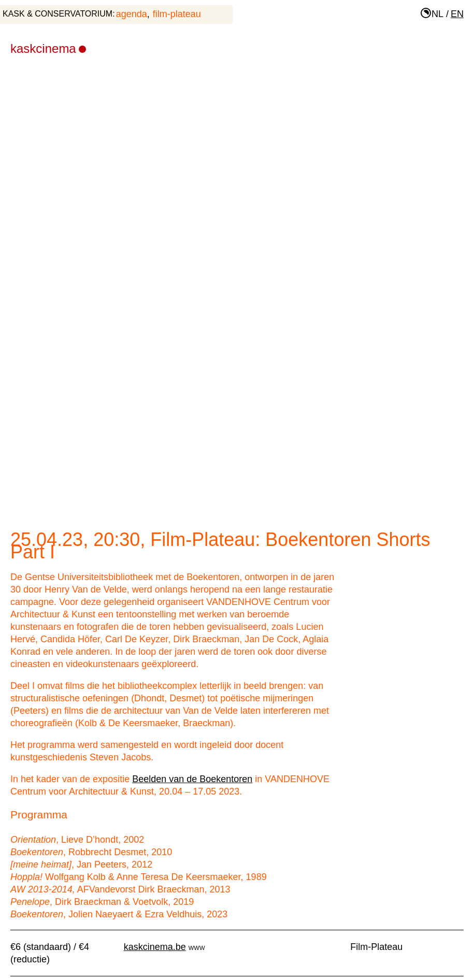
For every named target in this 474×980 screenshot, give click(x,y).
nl (437, 14)
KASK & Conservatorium (58, 14)
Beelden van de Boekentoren (192, 779)
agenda (132, 14)
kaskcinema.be (155, 947)
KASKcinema (48, 48)
